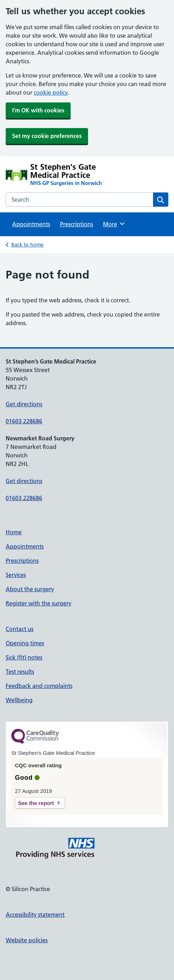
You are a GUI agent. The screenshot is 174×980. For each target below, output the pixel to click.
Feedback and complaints (39, 686)
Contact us (20, 629)
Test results (20, 672)
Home (14, 532)
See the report (36, 803)
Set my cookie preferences (47, 136)
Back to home (28, 245)
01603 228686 (24, 421)
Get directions (24, 404)
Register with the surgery (39, 603)
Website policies (27, 940)
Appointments (31, 224)
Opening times (25, 643)
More (114, 224)
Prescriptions (77, 224)
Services (16, 575)
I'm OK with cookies (38, 110)
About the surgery (30, 589)
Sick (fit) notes (24, 657)
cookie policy (51, 92)
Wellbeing (19, 700)
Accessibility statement (35, 915)
